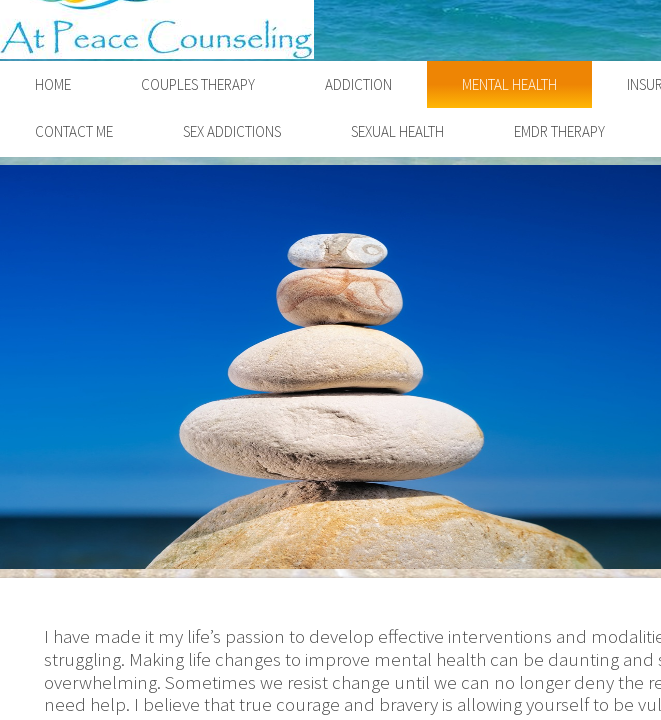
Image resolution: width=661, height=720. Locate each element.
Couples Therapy (198, 84)
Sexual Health (397, 131)
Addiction (358, 84)
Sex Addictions (232, 131)
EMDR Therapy (559, 131)
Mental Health (509, 84)
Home (53, 84)
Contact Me (74, 131)
